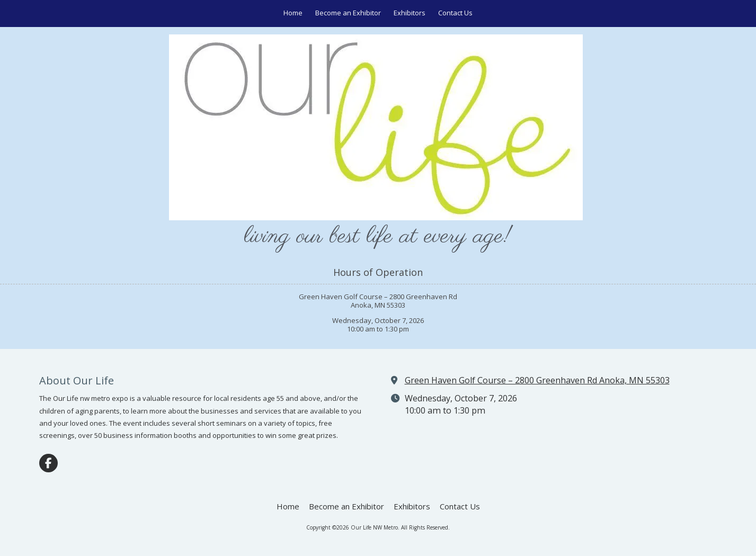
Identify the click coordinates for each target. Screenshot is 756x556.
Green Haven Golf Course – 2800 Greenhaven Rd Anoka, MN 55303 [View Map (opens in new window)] (537, 380)
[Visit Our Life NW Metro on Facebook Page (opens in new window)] (48, 463)
